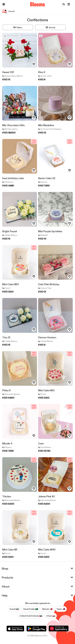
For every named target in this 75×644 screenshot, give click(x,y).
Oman (51, 616)
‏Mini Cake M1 (10, 549)
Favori (6, 288)
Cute (41, 443)
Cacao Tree (45, 288)
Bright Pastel (10, 231)
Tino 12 (6, 337)
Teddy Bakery (10, 235)
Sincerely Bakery (11, 394)
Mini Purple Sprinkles (50, 231)
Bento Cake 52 (47, 178)
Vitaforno (8, 182)
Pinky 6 (6, 390)
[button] (4, 4)
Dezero (43, 182)
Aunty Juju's (45, 76)
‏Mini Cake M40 (47, 549)
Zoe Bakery (45, 447)
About (6, 586)
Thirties (7, 496)
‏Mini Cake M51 (46, 390)
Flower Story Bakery (13, 76)
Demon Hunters (47, 337)
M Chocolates (10, 129)
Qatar (61, 609)
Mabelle (43, 235)
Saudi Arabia (31, 609)
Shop (5, 568)
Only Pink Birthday (49, 284)
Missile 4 (7, 443)
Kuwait (15, 609)
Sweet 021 (8, 72)
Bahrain (47, 609)
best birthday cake (13, 178)
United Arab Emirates (31, 616)
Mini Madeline (46, 125)
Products (7, 577)
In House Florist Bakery (50, 129)
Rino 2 (42, 72)
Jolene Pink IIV (47, 496)
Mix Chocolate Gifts (14, 125)
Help (5, 595)
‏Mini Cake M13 (10, 284)
